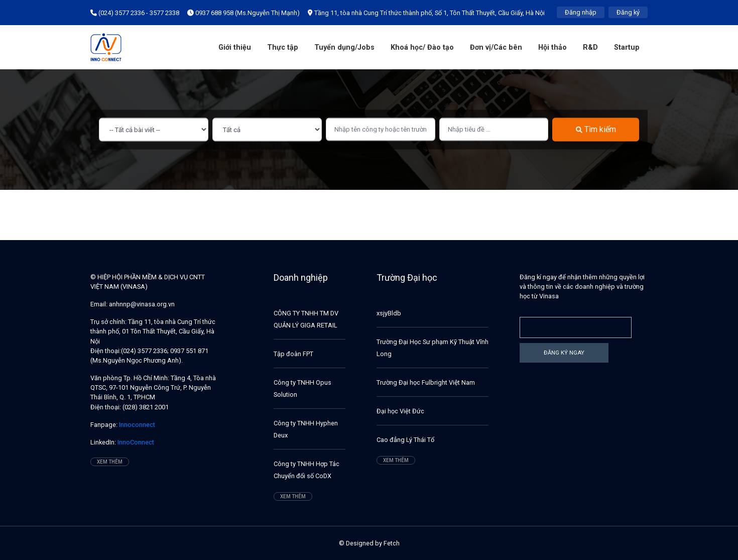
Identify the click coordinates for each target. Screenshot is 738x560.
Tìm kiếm (596, 129)
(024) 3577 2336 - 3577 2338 (135, 13)
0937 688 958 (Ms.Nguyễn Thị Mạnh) (243, 13)
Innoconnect (136, 425)
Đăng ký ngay (564, 353)
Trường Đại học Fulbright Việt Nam (426, 382)
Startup (627, 47)
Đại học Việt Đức (400, 411)
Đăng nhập (581, 12)
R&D (590, 47)
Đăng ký (628, 12)
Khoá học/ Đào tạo (422, 47)
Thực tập (283, 47)
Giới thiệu (235, 47)
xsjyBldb (389, 313)
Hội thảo (552, 47)
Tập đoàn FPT (293, 354)
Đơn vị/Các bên (496, 47)
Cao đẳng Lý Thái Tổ (405, 440)
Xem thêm (110, 462)
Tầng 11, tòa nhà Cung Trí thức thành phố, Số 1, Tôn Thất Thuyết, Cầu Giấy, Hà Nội (426, 13)
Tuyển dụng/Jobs (344, 47)
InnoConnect (135, 442)
